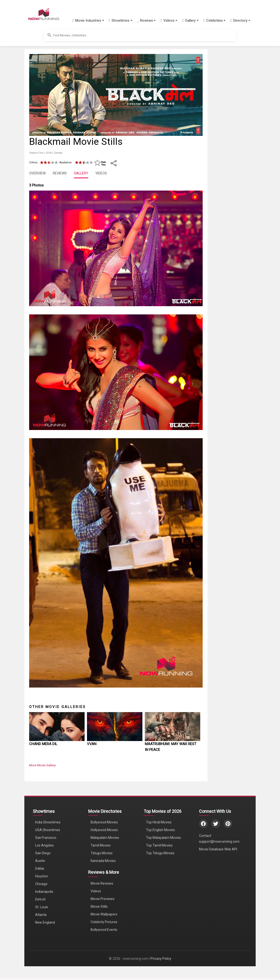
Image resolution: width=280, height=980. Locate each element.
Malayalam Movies (105, 838)
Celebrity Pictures (104, 922)
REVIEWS (60, 173)
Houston (42, 876)
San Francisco (46, 838)
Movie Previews (103, 899)
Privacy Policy (161, 959)
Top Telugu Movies (160, 853)
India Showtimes (48, 822)
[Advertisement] (246, 126)
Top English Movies (160, 830)
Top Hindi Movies (159, 822)
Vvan (92, 744)
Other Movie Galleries (57, 707)
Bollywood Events (104, 930)
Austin (40, 861)
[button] (88, 20)
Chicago (41, 884)
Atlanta (41, 915)
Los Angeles (44, 845)
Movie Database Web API (218, 849)
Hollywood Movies (104, 830)
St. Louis (42, 907)
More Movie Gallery (42, 765)
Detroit (40, 899)
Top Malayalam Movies (163, 838)
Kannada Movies (103, 861)
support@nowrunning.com (219, 841)
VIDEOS (101, 173)
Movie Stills (99, 907)
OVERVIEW (37, 173)
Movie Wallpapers (104, 914)
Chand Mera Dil (43, 744)
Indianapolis (44, 892)
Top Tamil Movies (159, 845)
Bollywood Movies (104, 822)
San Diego (43, 853)
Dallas (40, 868)
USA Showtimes (48, 830)
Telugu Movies (102, 853)
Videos (96, 891)
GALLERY (81, 173)
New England (45, 922)
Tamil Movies (101, 845)
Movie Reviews (102, 883)
